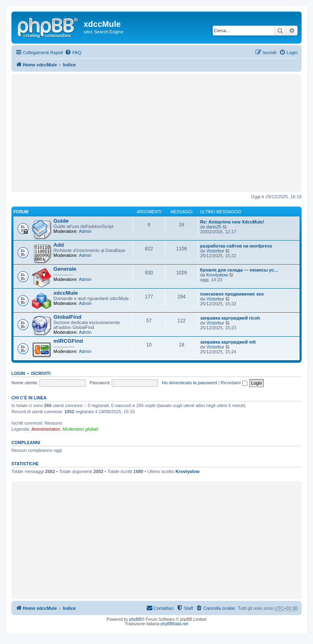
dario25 (214, 227)
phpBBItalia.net (174, 624)
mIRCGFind (68, 341)
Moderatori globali (80, 429)
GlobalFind (67, 317)
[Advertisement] (156, 133)
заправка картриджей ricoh (230, 318)
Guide (61, 221)
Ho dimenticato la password (189, 383)
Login (18, 373)
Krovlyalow (217, 275)
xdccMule (66, 293)
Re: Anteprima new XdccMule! (232, 222)
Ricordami (234, 383)
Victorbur (215, 251)
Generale (65, 269)
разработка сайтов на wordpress (236, 246)
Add (59, 245)
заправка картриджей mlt (228, 342)
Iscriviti (41, 373)
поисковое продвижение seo (232, 294)
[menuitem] (73, 53)
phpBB (135, 619)
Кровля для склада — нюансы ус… (239, 270)
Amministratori (46, 429)
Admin (85, 231)
